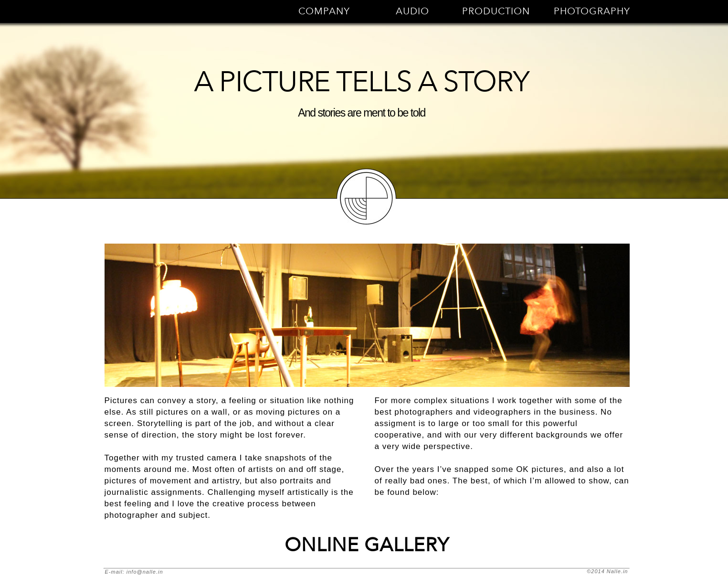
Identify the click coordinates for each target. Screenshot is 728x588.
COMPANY (324, 11)
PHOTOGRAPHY (592, 11)
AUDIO (412, 11)
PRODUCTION (496, 11)
